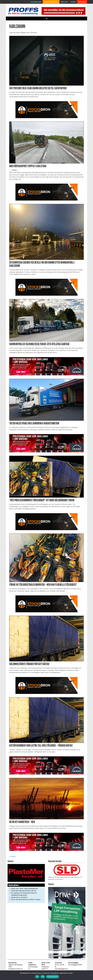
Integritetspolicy (53, 977)
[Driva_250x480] (67, 923)
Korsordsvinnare (36, 2)
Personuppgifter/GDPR (75, 965)
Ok (37, 977)
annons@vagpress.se (61, 969)
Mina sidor (64, 2)
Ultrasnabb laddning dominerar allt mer (24, 891)
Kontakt (73, 2)
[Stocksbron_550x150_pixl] (46, 110)
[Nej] (90, 975)
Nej (43, 977)
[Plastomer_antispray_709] (26, 873)
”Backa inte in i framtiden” (19, 897)
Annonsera (82, 2)
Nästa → (15, 857)
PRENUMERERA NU (51, 2)
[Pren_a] (63, 11)
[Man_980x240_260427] (46, 366)
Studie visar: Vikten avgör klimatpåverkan (24, 889)
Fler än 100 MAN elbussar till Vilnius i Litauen (26, 899)
